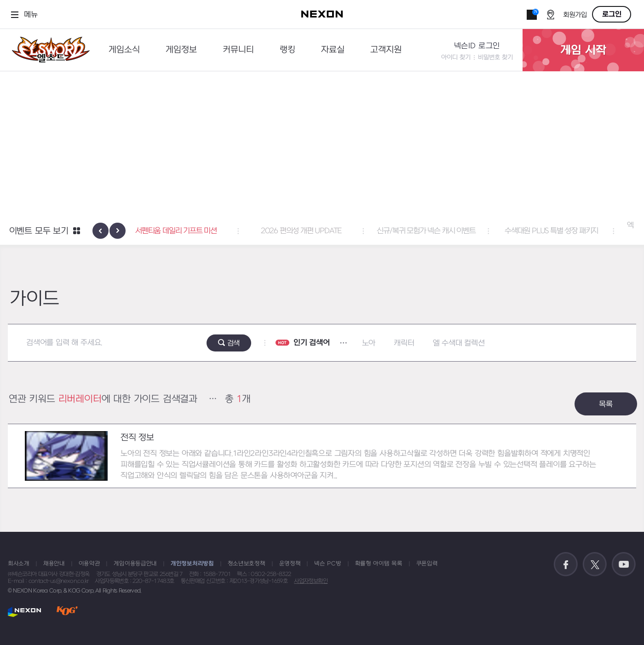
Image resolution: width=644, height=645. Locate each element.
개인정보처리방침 (192, 564)
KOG (67, 612)
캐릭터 (404, 343)
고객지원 (386, 50)
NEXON (25, 612)
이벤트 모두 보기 (39, 231)
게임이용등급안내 (135, 564)
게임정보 (181, 50)
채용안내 (54, 564)
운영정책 (290, 564)
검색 (234, 343)
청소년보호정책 (247, 564)
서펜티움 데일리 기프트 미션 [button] (197, 231)
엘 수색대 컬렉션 (459, 343)
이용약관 (89, 564)
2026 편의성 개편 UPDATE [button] (322, 231)
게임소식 (124, 50)
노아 (369, 343)
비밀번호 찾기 (495, 57)
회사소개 (19, 564)
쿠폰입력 (427, 564)
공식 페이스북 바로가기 (566, 564)
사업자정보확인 (311, 581)
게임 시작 (583, 50)
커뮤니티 (238, 50)
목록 (606, 404)
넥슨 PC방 (328, 564)
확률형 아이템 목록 (379, 564)
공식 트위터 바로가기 (595, 564)
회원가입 (575, 15)
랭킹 (287, 50)
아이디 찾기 (456, 57)
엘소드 (48, 50)
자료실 (333, 50)
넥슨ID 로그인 (477, 46)
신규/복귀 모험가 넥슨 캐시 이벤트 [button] (447, 231)
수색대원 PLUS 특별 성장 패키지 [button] (572, 231)
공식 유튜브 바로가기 (624, 564)
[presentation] (101, 231)
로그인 (612, 14)
